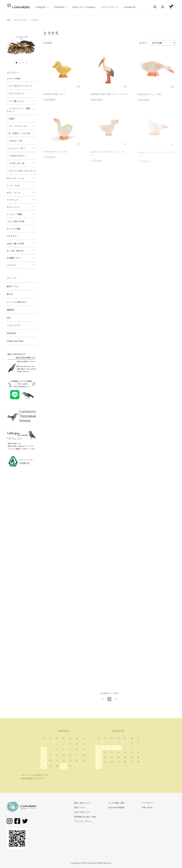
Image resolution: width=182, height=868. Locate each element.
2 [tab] (20, 63)
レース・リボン (14, 185)
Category (41, 7)
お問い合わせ (147, 807)
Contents (59, 7)
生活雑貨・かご (14, 258)
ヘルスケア (12, 265)
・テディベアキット (15, 94)
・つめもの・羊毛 (15, 141)
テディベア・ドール (16, 178)
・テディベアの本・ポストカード (21, 171)
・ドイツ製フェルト (16, 101)
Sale (9, 318)
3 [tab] (23, 63)
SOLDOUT (12, 333)
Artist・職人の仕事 (15, 244)
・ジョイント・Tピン (16, 148)
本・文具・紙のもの (16, 251)
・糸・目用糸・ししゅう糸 (19, 133)
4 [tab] (27, 63)
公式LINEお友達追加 (116, 807)
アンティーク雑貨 (14, 214)
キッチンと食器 (14, 229)
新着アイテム (13, 286)
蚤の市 (10, 294)
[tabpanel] (22, 45)
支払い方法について (82, 812)
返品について (80, 807)
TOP (9, 20)
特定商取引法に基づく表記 (85, 817)
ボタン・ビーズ (14, 193)
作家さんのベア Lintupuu (84, 7)
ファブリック (13, 200)
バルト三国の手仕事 (16, 221)
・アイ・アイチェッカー (17, 126)
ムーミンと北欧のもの (17, 302)
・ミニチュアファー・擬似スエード (18, 110)
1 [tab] (16, 63)
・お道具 (11, 119)
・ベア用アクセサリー (17, 156)
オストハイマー (21, 20)
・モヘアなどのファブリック (19, 86)
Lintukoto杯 (130, 7)
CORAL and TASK (15, 341)
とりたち (35, 20)
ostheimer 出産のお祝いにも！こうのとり (109, 95)
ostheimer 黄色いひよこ (54, 95)
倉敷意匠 (11, 310)
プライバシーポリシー (83, 821)
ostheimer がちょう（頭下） (150, 95)
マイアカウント (148, 803)
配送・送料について (82, 803)
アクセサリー (13, 236)
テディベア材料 (14, 79)
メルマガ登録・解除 (116, 803)
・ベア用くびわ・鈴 (16, 163)
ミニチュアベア (14, 325)
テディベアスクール (110, 7)
